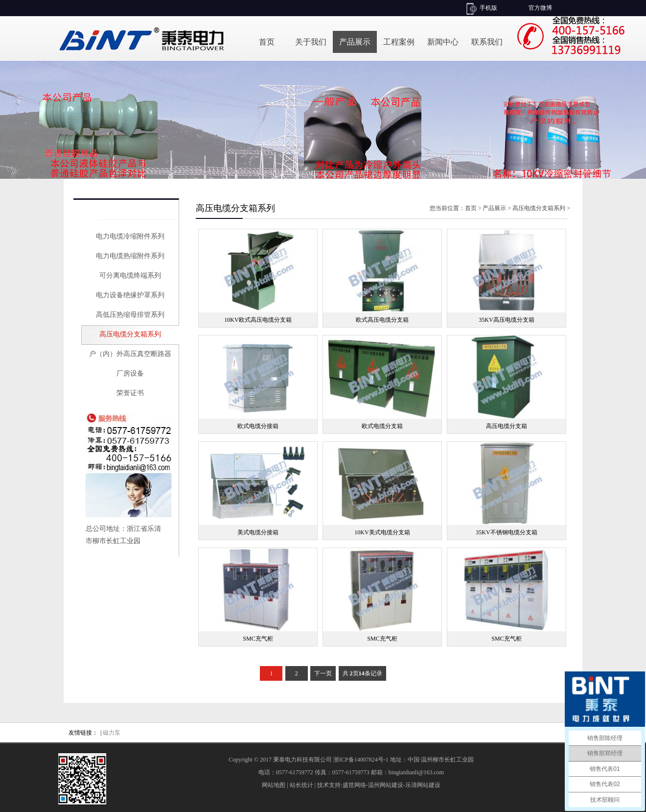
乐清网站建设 (423, 785)
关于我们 (311, 42)
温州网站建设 (386, 785)
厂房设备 (130, 373)
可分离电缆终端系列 (130, 275)
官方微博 (540, 8)
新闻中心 (443, 42)
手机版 (488, 8)
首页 (267, 42)
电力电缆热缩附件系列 (130, 256)
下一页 (323, 673)
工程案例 (399, 42)
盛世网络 (354, 785)
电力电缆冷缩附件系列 (130, 236)
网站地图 (274, 785)
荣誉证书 (130, 393)
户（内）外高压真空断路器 (130, 354)
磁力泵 (112, 733)
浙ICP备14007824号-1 (361, 760)
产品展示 (355, 42)
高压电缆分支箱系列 (130, 334)
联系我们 (487, 42)
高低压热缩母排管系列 (130, 315)
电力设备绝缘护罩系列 (130, 295)
